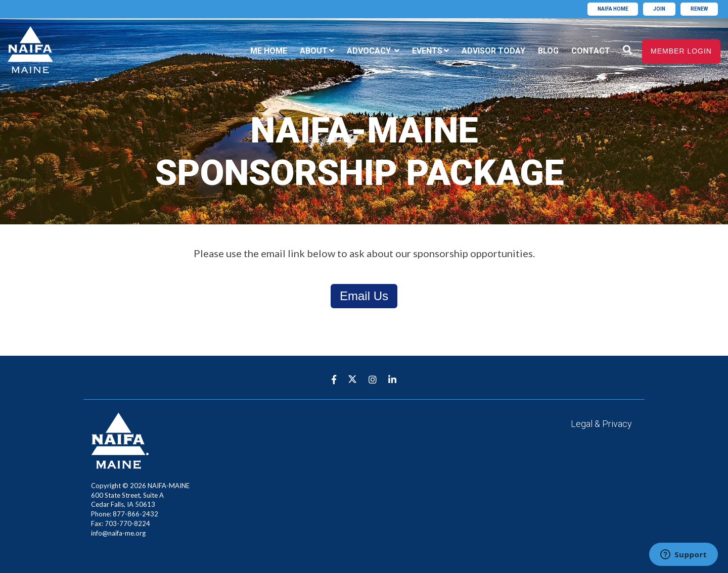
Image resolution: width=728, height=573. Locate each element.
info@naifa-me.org (118, 533)
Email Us (364, 296)
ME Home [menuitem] (269, 51)
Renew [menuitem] (699, 9)
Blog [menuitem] (548, 51)
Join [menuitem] (659, 9)
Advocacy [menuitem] (370, 51)
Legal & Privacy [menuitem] (601, 424)
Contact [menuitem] (591, 51)
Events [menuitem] (427, 51)
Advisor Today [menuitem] (493, 51)
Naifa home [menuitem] (613, 9)
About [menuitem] (314, 51)
